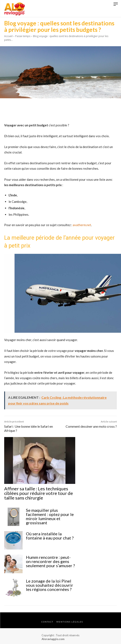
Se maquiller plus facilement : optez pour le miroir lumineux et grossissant (50, 516)
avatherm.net (82, 225)
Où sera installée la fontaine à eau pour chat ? (50, 536)
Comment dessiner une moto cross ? (91, 426)
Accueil (8, 36)
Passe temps (23, 36)
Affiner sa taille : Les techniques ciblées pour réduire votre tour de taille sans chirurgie (39, 493)
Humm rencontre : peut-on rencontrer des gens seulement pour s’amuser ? (50, 561)
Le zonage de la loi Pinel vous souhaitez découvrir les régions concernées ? (50, 585)
